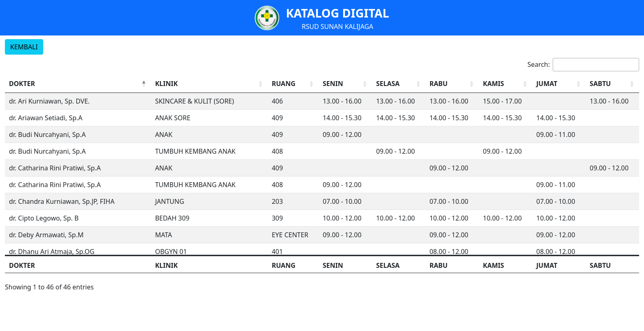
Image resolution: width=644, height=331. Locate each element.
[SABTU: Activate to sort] (612, 84)
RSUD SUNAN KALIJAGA (337, 26)
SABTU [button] (600, 84)
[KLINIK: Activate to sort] (209, 84)
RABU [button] (439, 84)
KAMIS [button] (494, 84)
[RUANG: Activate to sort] (293, 84)
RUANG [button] (284, 84)
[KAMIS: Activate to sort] (506, 84)
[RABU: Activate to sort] (452, 84)
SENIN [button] (333, 84)
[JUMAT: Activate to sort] (559, 84)
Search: (539, 64)
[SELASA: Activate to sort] (399, 84)
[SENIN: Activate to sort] (345, 84)
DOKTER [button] (22, 84)
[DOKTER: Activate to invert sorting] (78, 84)
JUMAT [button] (547, 84)
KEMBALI (24, 47)
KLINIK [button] (166, 84)
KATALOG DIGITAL (337, 13)
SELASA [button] (388, 84)
